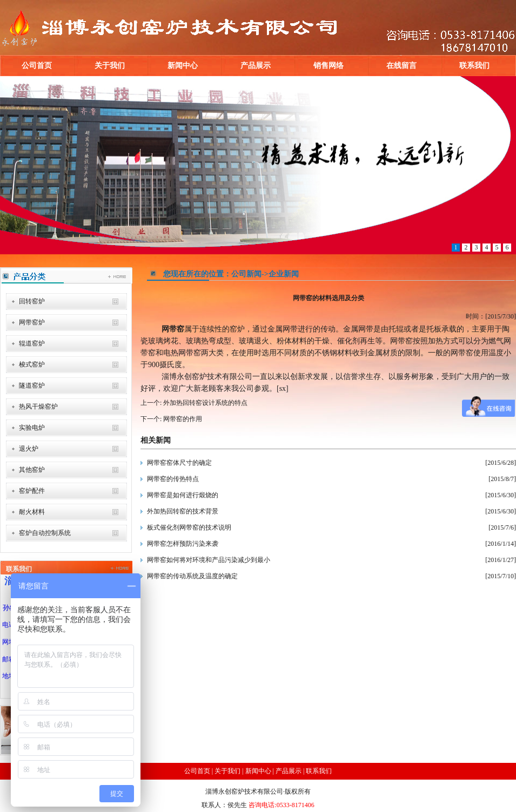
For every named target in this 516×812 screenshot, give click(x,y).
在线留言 (401, 66)
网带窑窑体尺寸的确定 (179, 463)
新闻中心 (183, 66)
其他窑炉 (32, 470)
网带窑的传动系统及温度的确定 (192, 576)
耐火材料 (32, 512)
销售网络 (329, 66)
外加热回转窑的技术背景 (183, 511)
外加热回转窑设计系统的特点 (205, 403)
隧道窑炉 (32, 385)
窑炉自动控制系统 (45, 533)
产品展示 (256, 66)
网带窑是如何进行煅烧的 (183, 495)
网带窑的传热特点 (173, 479)
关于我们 (110, 66)
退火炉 (29, 449)
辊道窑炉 (32, 343)
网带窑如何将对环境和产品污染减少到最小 (209, 560)
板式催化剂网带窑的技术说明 (189, 527)
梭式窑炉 (32, 364)
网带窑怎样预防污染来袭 (183, 544)
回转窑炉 (32, 301)
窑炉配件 (32, 491)
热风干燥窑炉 (38, 407)
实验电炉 (32, 428)
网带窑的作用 (182, 419)
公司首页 (37, 66)
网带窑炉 (32, 322)
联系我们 (474, 66)
